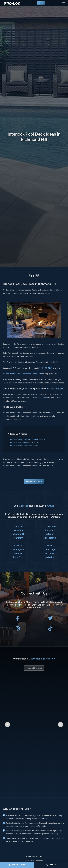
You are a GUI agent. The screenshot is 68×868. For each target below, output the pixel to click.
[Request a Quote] (17, 865)
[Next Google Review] (61, 698)
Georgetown (50, 538)
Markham (18, 538)
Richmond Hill (18, 534)
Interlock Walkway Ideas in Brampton (25, 443)
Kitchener (50, 553)
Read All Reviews (34, 668)
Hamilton (18, 553)
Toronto (18, 526)
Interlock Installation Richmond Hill (24, 446)
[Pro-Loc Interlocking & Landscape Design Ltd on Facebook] (18, 619)
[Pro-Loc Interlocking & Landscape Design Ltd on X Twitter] (50, 619)
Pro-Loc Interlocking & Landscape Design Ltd (22, 374)
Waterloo (50, 557)
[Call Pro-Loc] (51, 865)
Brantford (18, 557)
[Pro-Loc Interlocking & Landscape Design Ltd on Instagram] (18, 630)
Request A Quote (34, 481)
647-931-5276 (46, 368)
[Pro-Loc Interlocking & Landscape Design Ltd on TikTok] (50, 630)
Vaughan (18, 530)
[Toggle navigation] (64, 3)
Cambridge (50, 549)
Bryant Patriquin (34, 691)
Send (34, 838)
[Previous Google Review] (7, 698)
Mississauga (50, 526)
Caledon (50, 534)
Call (41, 3)
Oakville (18, 545)
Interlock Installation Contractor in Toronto (27, 439)
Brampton (50, 530)
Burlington (18, 549)
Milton (50, 545)
